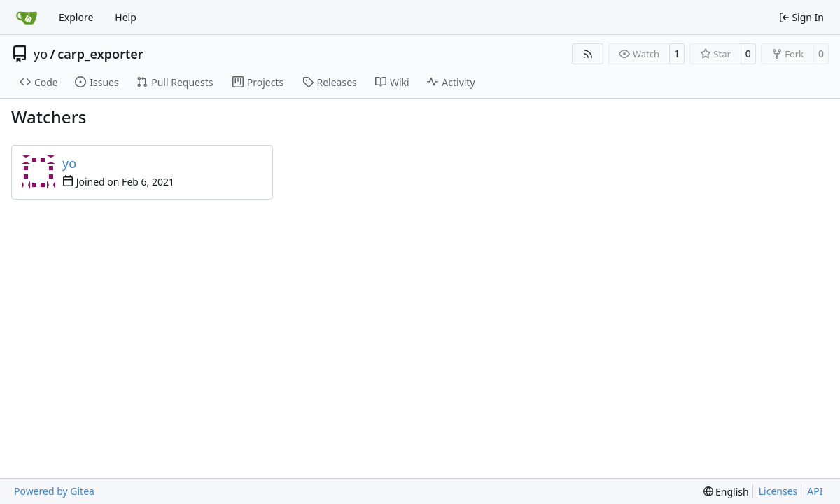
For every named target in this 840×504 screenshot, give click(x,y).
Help (126, 17)
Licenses (778, 491)
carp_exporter (100, 54)
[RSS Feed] (588, 54)
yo (41, 54)
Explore (76, 17)
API (815, 491)
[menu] (726, 492)
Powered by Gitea (54, 491)
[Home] (27, 17)
